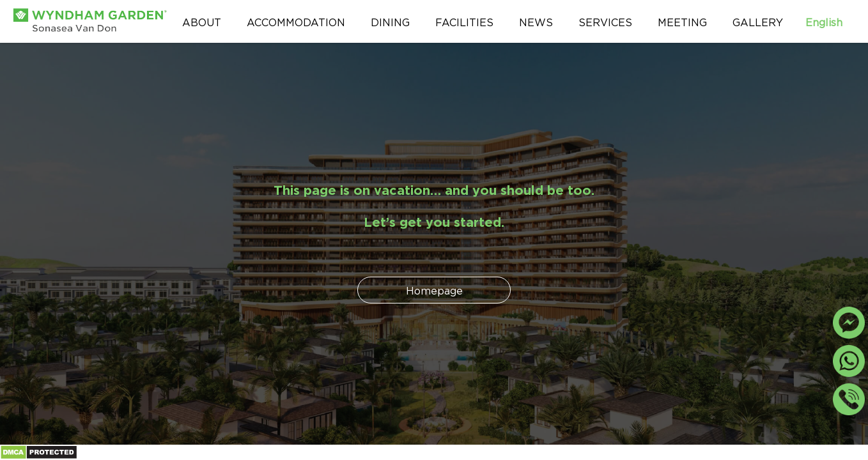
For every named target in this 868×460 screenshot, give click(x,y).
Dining (390, 21)
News (536, 21)
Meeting (682, 21)
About (202, 21)
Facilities (464, 21)
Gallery (758, 21)
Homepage (434, 290)
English (830, 21)
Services (605, 21)
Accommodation (296, 21)
